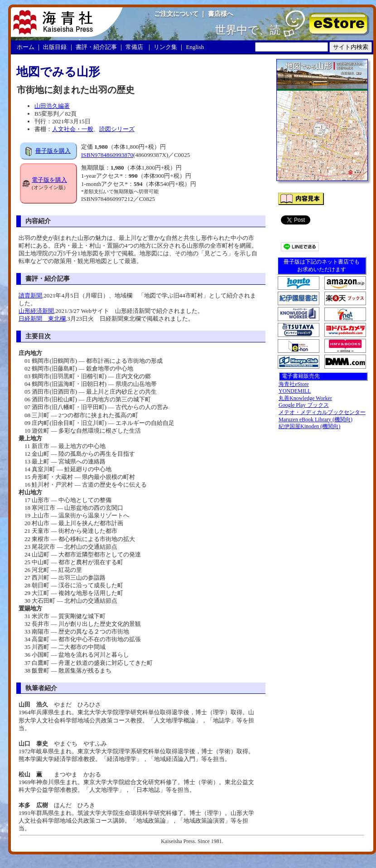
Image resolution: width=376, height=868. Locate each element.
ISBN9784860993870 (107, 155)
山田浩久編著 (52, 106)
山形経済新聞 (36, 311)
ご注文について (176, 14)
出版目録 (55, 47)
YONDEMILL (295, 391)
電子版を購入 (49, 180)
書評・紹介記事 (96, 47)
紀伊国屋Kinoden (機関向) (309, 426)
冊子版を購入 (53, 151)
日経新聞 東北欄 (42, 319)
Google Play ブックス (304, 405)
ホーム (26, 47)
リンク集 (165, 47)
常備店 (134, 47)
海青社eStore (294, 384)
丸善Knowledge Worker (305, 398)
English (195, 47)
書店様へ (221, 14)
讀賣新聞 (30, 295)
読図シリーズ (117, 129)
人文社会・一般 (73, 129)
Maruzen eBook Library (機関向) (316, 419)
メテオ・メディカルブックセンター (322, 412)
